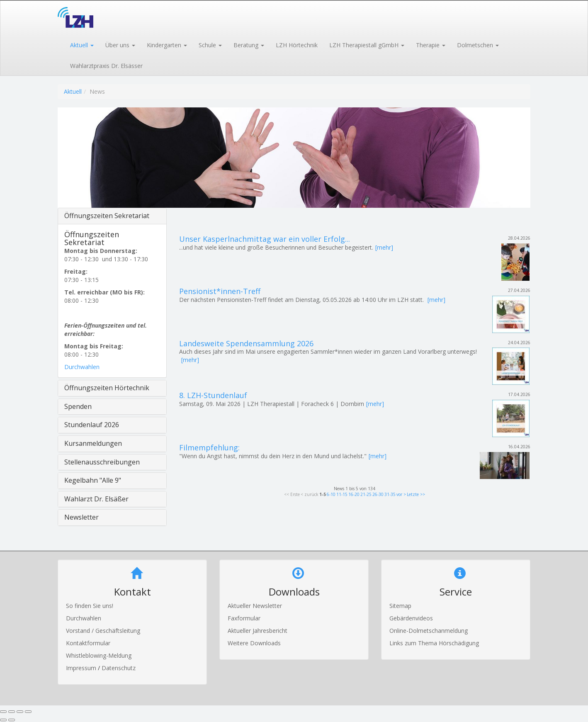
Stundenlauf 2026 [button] (92, 425)
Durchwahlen (82, 367)
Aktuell (73, 91)
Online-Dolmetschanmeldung (429, 631)
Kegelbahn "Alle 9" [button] (93, 480)
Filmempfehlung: (209, 447)
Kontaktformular (88, 643)
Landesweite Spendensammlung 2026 (246, 343)
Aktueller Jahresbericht (258, 631)
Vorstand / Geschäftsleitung (103, 631)
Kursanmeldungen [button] (93, 443)
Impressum (82, 668)
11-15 (342, 494)
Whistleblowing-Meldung (99, 655)
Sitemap (400, 606)
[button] (81, 44)
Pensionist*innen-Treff (220, 291)
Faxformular (244, 618)
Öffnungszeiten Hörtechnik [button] (107, 388)
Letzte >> (416, 494)
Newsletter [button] (81, 517)
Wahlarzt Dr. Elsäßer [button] (96, 499)
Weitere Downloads (254, 643)
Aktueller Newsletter (255, 606)
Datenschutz (119, 668)
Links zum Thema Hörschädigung (434, 643)
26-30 (378, 494)
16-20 (354, 494)
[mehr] (384, 247)
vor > (401, 494)
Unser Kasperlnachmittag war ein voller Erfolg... (265, 239)
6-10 (331, 494)
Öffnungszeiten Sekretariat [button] (107, 216)
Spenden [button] (78, 406)
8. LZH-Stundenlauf (213, 395)
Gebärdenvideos (411, 618)
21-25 (366, 494)
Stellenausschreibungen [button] (102, 462)
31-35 (390, 494)
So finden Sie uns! (90, 606)
